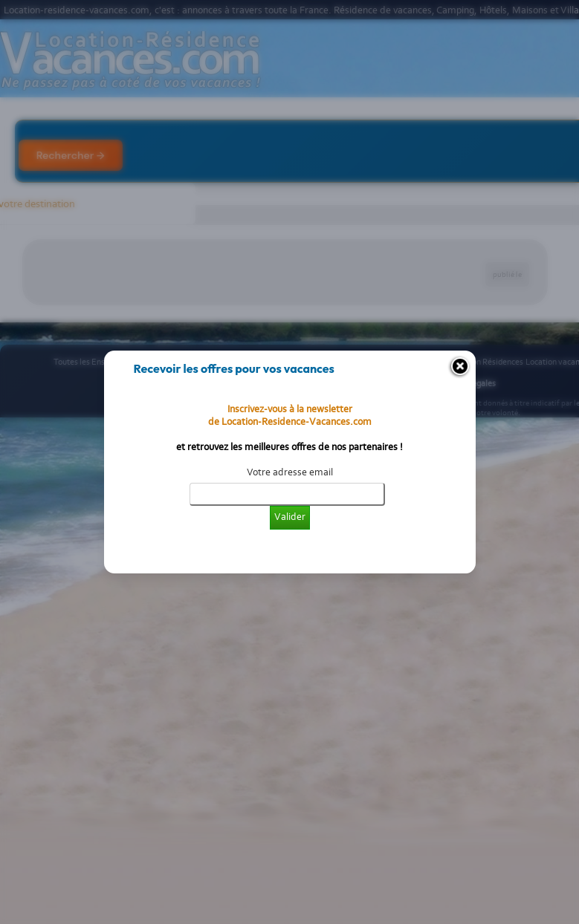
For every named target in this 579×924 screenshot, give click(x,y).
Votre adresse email (290, 472)
